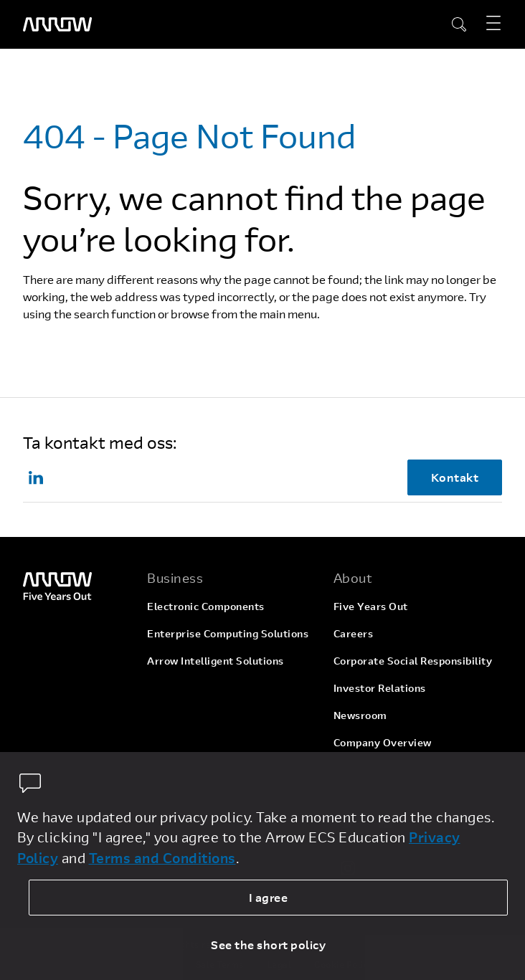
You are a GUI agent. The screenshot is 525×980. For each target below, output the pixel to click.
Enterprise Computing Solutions (228, 633)
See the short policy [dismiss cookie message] (268, 945)
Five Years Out (371, 606)
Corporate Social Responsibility (413, 661)
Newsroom (360, 715)
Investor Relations (380, 688)
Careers (354, 633)
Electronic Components (206, 606)
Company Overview (383, 742)
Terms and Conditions (162, 858)
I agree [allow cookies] (269, 897)
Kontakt (455, 477)
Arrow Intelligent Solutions (216, 661)
